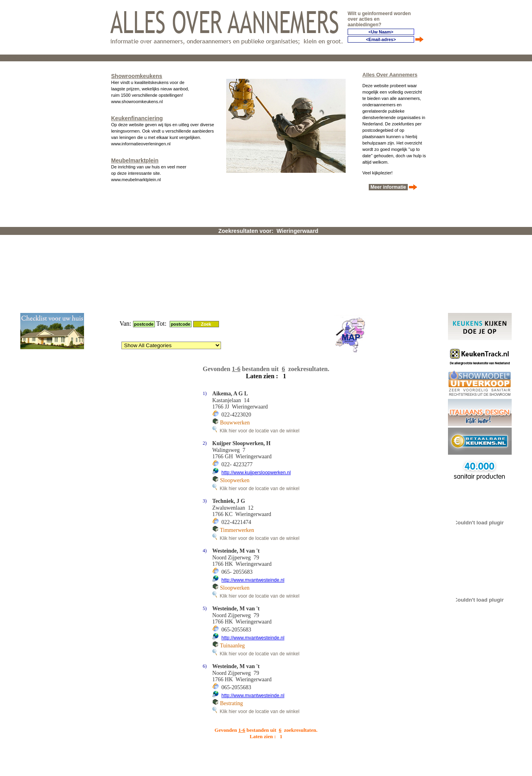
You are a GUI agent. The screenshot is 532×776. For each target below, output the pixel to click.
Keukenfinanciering (137, 116)
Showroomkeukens (137, 74)
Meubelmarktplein (135, 158)
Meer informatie (388, 185)
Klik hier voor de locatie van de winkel (256, 330)
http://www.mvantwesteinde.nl (253, 479)
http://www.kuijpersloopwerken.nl (256, 372)
